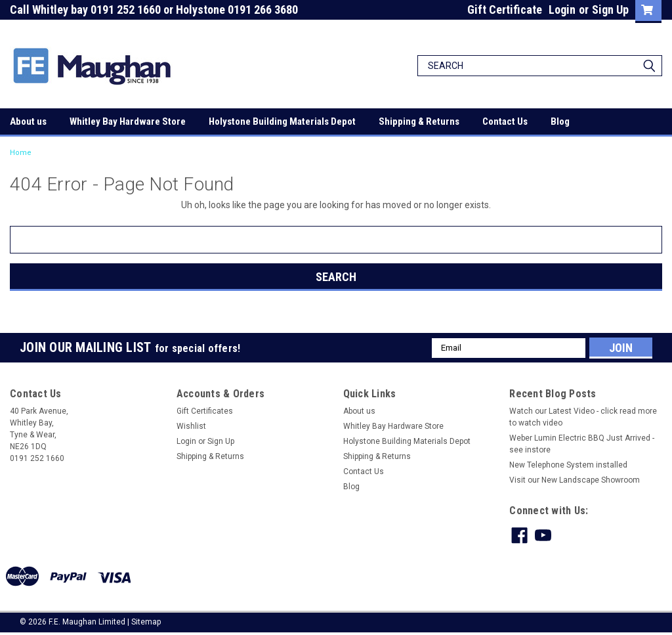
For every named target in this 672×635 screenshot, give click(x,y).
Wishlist (191, 426)
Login (562, 10)
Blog (560, 121)
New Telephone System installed (568, 465)
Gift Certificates (205, 411)
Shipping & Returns (419, 121)
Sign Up (610, 10)
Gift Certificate (505, 10)
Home (21, 153)
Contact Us (505, 121)
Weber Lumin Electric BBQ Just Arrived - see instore (582, 444)
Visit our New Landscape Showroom (575, 480)
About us (28, 121)
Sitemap (146, 622)
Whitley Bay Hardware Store (128, 121)
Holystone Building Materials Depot (282, 121)
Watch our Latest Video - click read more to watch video (583, 417)
